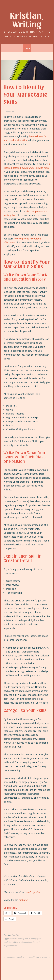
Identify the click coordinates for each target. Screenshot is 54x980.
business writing (17, 939)
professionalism (10, 946)
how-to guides (32, 892)
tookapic (23, 900)
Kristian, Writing (27, 21)
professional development (29, 942)
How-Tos (15, 935)
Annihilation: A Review (40, 957)
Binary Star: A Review (14, 957)
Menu (29, 48)
